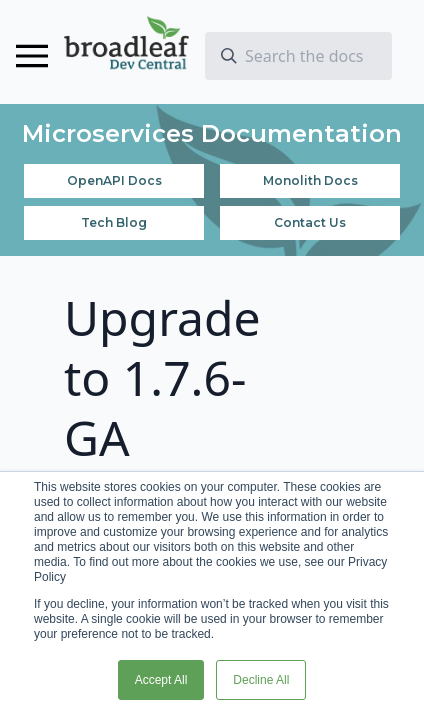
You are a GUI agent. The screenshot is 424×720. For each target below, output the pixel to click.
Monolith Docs (310, 180)
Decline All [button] (261, 680)
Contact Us (310, 222)
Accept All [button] (161, 680)
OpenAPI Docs (114, 180)
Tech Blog (114, 222)
